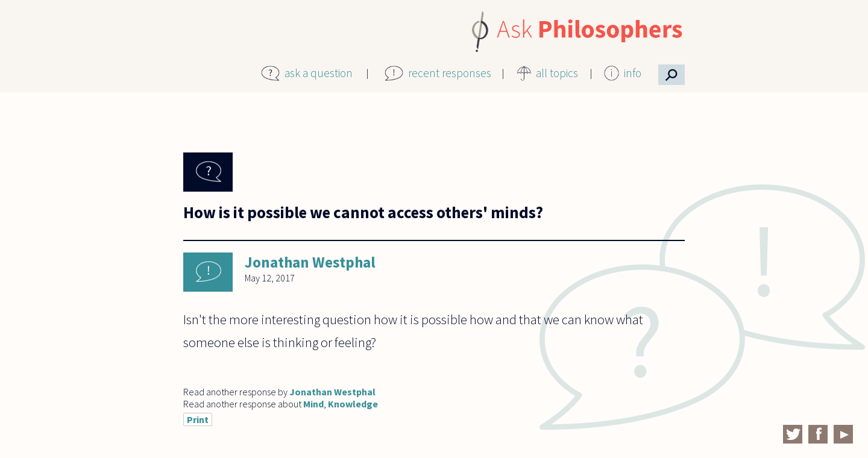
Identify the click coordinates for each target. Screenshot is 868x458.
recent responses (450, 73)
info (633, 73)
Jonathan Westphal (310, 262)
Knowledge (353, 404)
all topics (557, 73)
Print (198, 419)
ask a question (319, 73)
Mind (313, 404)
